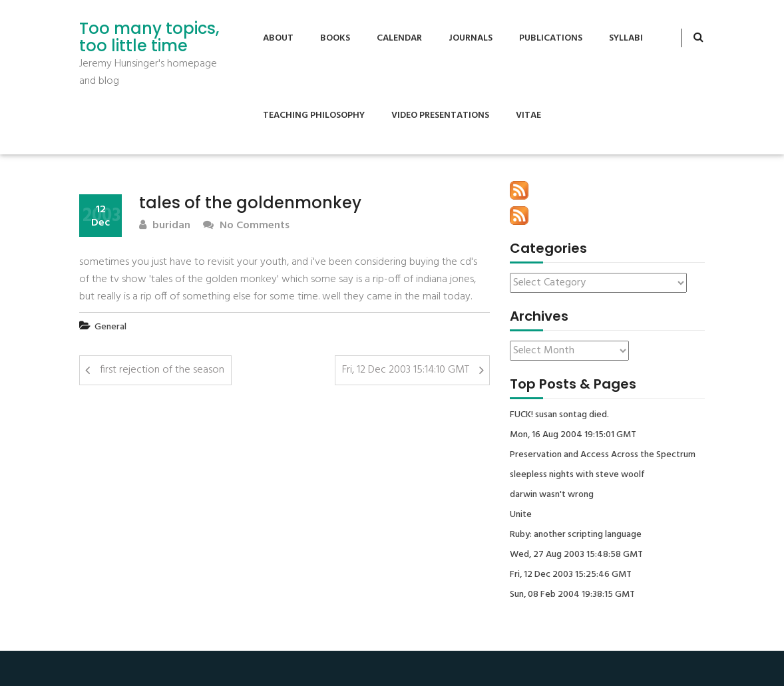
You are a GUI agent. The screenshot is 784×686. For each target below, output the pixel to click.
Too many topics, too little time (149, 38)
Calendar (399, 38)
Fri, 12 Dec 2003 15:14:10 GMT (406, 370)
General (110, 327)
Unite (521, 515)
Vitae (528, 115)
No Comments (246, 226)
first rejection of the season (162, 370)
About (278, 38)
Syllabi (626, 38)
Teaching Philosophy (314, 115)
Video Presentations (440, 115)
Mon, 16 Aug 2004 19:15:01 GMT (573, 435)
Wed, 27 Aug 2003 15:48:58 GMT (576, 555)
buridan (165, 226)
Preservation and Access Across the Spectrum (603, 455)
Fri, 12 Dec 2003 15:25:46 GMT (571, 575)
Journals (471, 38)
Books (335, 38)
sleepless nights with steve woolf (577, 475)
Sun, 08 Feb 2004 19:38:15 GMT (572, 595)
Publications (551, 38)
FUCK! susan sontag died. (559, 415)
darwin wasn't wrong (552, 495)
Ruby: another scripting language (576, 535)
